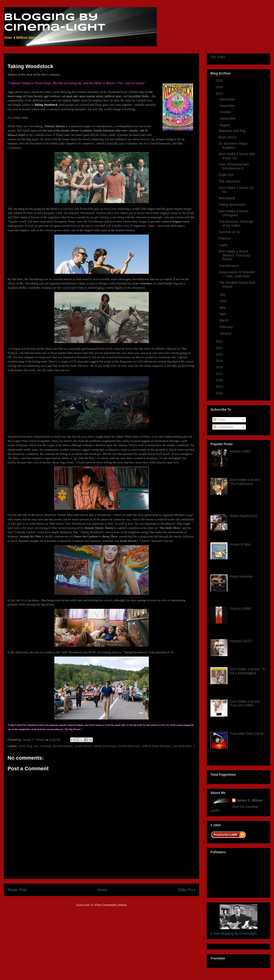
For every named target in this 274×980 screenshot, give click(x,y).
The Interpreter (230, 181)
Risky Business (241, 576)
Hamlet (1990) (241, 451)
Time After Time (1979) (247, 734)
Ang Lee (32, 746)
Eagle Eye (226, 175)
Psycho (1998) (241, 609)
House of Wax (240, 544)
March (225, 320)
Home (102, 890)
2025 (220, 81)
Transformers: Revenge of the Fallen (236, 224)
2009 (22, 746)
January (226, 333)
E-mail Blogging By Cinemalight (234, 933)
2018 (220, 367)
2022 (220, 341)
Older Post (187, 890)
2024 (220, 87)
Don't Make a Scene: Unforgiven (234, 213)
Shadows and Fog (232, 131)
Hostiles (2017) (241, 641)
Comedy (45, 746)
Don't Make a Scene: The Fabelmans (245, 482)
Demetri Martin (63, 746)
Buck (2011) (228, 137)
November (227, 106)
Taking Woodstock (232, 205)
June (223, 301)
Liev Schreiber (182, 746)
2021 (220, 348)
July (223, 295)
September (228, 118)
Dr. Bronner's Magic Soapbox (233, 146)
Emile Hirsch (83, 746)
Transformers (229, 266)
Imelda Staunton (129, 746)
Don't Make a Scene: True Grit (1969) (245, 703)
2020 (220, 354)
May (223, 308)
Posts (219, 420)
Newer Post (17, 890)
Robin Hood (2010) (244, 516)
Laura (223, 245)
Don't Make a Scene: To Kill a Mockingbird (248, 671)
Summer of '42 (229, 232)
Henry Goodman (105, 746)
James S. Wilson (250, 800)
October (226, 112)
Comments (223, 427)
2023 (220, 94)
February (227, 327)
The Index (218, 57)
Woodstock (227, 198)
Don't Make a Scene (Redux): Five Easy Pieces (235, 255)
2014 (220, 393)
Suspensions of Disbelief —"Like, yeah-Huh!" (237, 274)
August (225, 125)
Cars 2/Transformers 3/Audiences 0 (234, 166)
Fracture (225, 238)
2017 (220, 374)
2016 (220, 380)
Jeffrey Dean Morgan (156, 746)
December (227, 99)
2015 (220, 387)
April (223, 314)
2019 (220, 361)
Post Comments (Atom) (111, 905)
